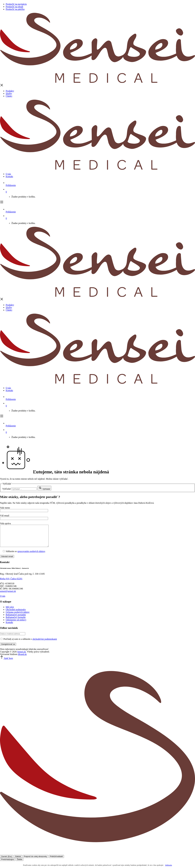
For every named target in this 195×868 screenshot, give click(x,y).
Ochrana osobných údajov (18, 616)
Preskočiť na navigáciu (16, 4)
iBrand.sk (22, 659)
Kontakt (9, 176)
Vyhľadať (7, 489)
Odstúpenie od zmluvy (16, 624)
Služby (9, 93)
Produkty (10, 91)
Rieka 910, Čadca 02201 (11, 583)
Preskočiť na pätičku (15, 9)
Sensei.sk (22, 656)
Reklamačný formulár (16, 621)
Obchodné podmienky (16, 614)
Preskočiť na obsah (14, 7)
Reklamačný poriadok (16, 619)
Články (9, 96)
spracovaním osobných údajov (31, 556)
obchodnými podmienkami (45, 643)
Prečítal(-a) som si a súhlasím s (29, 643)
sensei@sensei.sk (8, 595)
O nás (8, 174)
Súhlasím (168, 865)
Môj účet (10, 611)
